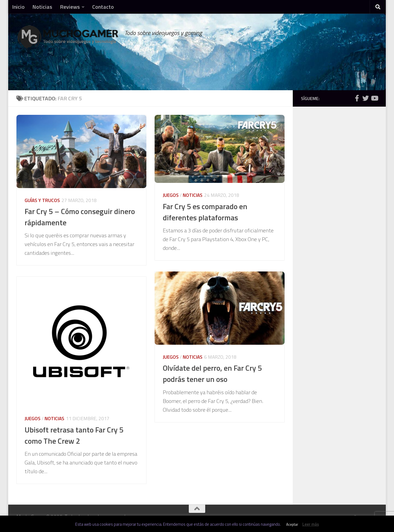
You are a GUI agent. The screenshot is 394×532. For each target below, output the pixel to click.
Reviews (70, 7)
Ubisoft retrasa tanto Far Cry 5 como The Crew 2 (74, 435)
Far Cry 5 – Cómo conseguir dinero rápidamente (80, 217)
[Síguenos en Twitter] (366, 98)
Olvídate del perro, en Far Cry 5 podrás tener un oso (212, 374)
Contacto (103, 7)
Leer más (311, 524)
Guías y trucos (42, 200)
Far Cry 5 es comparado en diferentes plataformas (205, 212)
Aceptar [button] (292, 524)
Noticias (42, 7)
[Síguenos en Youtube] (374, 98)
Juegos (171, 195)
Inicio (18, 7)
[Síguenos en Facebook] (357, 98)
